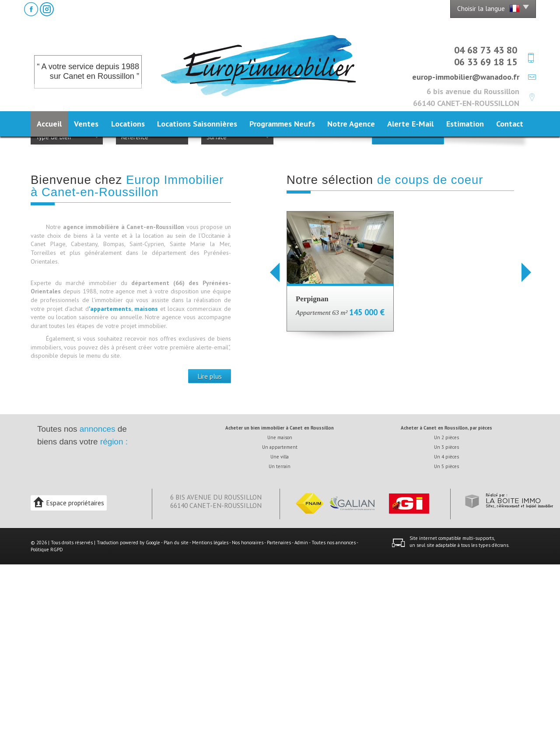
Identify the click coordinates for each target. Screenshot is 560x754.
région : (114, 631)
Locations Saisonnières (197, 123)
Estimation (465, 123)
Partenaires (279, 732)
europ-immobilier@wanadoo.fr (466, 77)
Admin (301, 732)
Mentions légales (210, 732)
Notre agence (351, 123)
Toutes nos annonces (334, 732)
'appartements (110, 498)
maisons (147, 498)
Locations (128, 123)
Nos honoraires (248, 732)
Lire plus (210, 566)
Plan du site (176, 732)
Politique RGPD (47, 739)
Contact (510, 123)
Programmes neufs (282, 123)
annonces (98, 618)
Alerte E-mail (410, 123)
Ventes (86, 123)
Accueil (49, 123)
